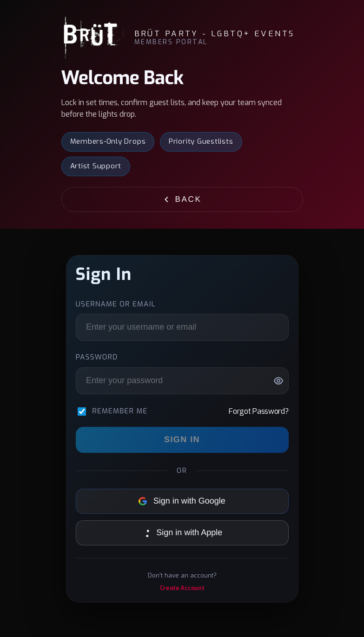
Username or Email (116, 305)
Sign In (182, 439)
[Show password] (278, 381)
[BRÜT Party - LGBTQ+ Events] (93, 38)
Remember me (120, 411)
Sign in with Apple (182, 532)
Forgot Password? (258, 411)
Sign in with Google (182, 501)
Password (97, 358)
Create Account (182, 588)
